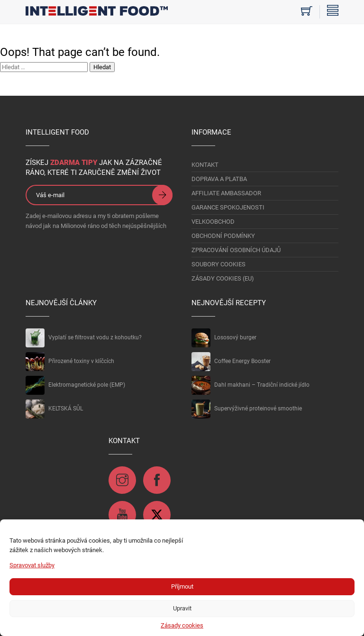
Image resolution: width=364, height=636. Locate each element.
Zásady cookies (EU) (223, 278)
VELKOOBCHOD (213, 222)
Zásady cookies (182, 625)
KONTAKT (205, 165)
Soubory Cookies (218, 264)
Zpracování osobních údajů (236, 250)
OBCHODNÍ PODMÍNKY (223, 236)
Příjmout (182, 586)
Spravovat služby (32, 565)
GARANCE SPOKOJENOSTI (228, 207)
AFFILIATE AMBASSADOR (226, 193)
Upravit (182, 608)
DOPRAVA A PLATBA (219, 179)
